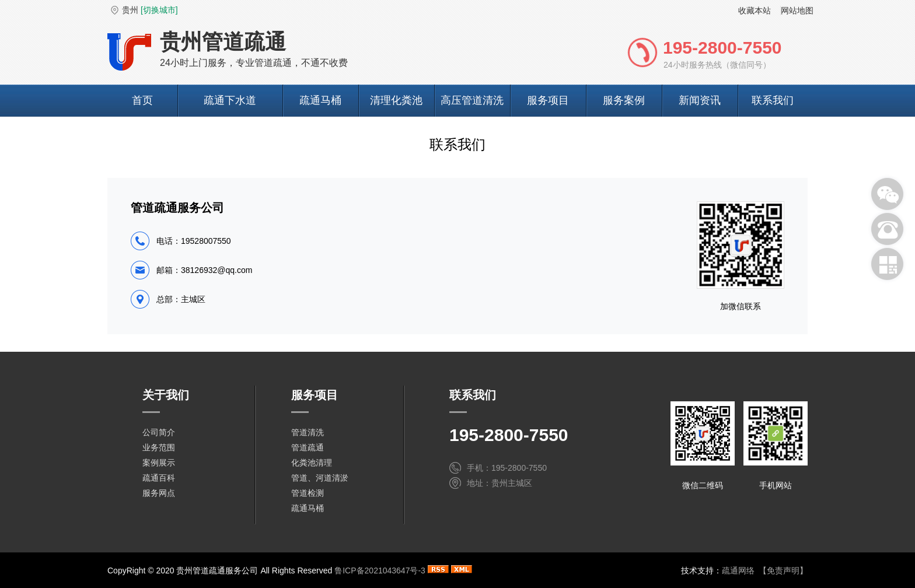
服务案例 (624, 100)
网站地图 (797, 10)
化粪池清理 (312, 463)
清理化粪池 (396, 100)
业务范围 (159, 447)
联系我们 (773, 100)
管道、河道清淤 (320, 478)
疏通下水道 (230, 100)
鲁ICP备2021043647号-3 (380, 570)
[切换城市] (159, 10)
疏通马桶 (320, 100)
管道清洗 (308, 432)
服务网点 (159, 493)
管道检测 (308, 493)
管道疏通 (308, 447)
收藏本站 (755, 10)
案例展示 (159, 463)
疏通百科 (159, 478)
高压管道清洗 (472, 100)
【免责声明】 (783, 570)
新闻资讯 (700, 100)
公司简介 (159, 432)
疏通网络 (738, 570)
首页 (142, 100)
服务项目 (548, 100)
